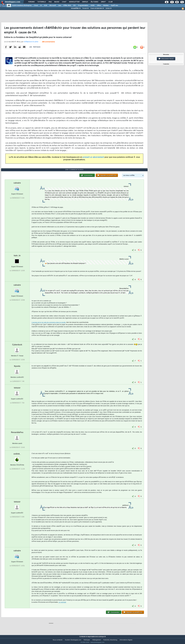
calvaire (17, 187)
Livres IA (109, 8)
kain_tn (17, 260)
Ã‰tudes (94, 2)
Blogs (57, 2)
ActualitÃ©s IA (76, 8)
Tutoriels (42, 2)
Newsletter (74, 2)
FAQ (50, 2)
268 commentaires (48, 43)
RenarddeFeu (17, 437)
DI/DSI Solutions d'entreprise (22, 6)
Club (110, 2)
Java (60, 6)
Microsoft (53, 6)
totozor (17, 392)
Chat (64, 2)
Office (99, 6)
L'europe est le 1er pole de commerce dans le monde (49, 327)
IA (41, 6)
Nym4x (17, 371)
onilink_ (17, 458)
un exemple (62, 607)
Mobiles (106, 6)
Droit (103, 2)
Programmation (83, 6)
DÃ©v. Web (67, 6)
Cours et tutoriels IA (97, 8)
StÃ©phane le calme (31, 43)
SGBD (93, 6)
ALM (46, 6)
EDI (75, 6)
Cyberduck (17, 349)
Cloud (36, 6)
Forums (31, 2)
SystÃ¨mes (115, 6)
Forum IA (85, 8)
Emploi (85, 2)
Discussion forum (166, 59)
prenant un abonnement (93, 159)
